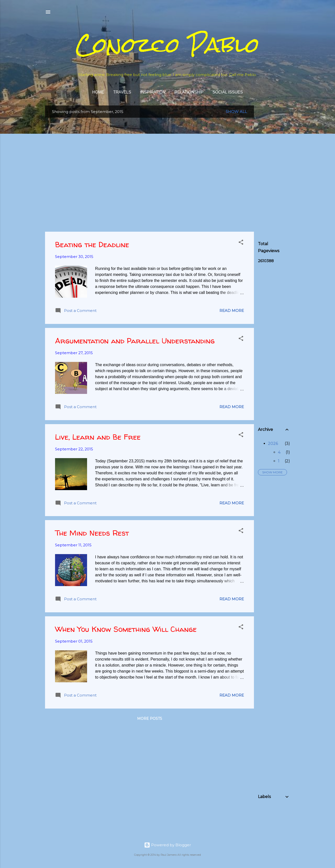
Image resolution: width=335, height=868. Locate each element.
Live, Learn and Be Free (98, 437)
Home (98, 92)
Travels (122, 92)
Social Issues (228, 92)
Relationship (189, 92)
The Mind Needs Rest (92, 533)
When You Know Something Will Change (126, 629)
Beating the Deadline (92, 244)
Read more (232, 311)
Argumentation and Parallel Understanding (135, 341)
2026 (273, 443)
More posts (150, 719)
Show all (236, 112)
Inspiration (153, 92)
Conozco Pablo (168, 45)
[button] (241, 243)
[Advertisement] (295, 137)
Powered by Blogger (167, 845)
